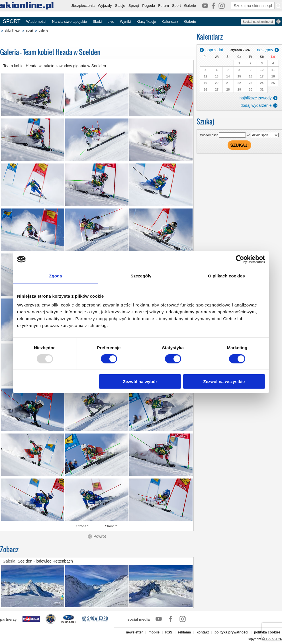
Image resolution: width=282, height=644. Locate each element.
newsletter (134, 632)
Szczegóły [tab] (141, 276)
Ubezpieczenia (82, 6)
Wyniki (125, 22)
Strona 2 (111, 526)
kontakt (203, 632)
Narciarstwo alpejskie (69, 22)
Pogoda (149, 6)
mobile (154, 632)
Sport (176, 6)
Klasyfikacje (146, 22)
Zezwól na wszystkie (224, 382)
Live (111, 22)
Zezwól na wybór (140, 382)
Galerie (190, 6)
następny (265, 50)
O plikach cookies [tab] (226, 276)
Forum (164, 6)
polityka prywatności (231, 632)
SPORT (12, 21)
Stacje (120, 6)
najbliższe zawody (256, 98)
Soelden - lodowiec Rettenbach (45, 561)
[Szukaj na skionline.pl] (278, 6)
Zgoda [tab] (56, 276)
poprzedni (214, 50)
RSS (169, 632)
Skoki (97, 22)
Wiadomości (36, 22)
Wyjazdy (105, 6)
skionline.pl (13, 30)
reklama (184, 632)
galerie (43, 30)
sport (29, 30)
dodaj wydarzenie (256, 105)
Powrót (100, 536)
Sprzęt (134, 6)
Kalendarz (170, 22)
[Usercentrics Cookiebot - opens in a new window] (240, 259)
